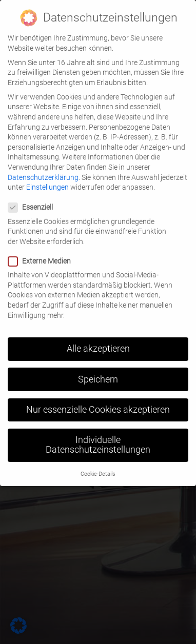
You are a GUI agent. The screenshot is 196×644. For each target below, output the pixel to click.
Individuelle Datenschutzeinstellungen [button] (98, 437)
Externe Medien (43, 253)
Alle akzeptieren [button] (98, 341)
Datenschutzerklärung (43, 169)
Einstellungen (47, 179)
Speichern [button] (98, 371)
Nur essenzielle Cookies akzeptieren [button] (98, 401)
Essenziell (34, 200)
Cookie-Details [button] (98, 466)
